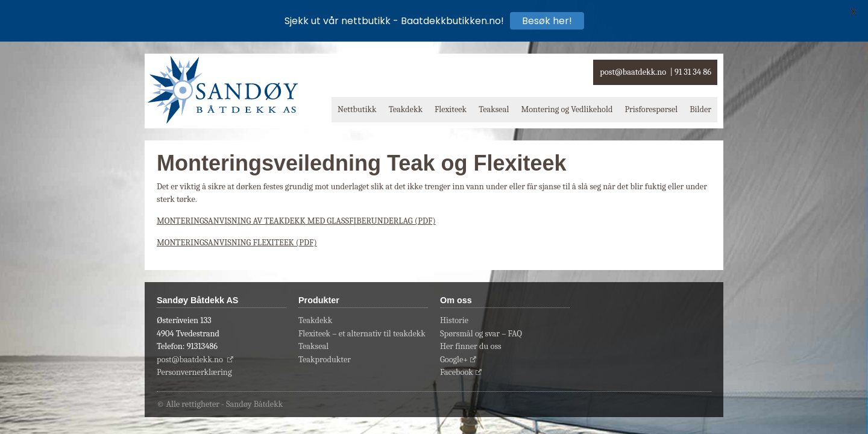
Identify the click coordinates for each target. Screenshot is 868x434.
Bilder (700, 109)
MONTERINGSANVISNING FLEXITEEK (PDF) (237, 243)
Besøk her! (547, 21)
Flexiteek (451, 109)
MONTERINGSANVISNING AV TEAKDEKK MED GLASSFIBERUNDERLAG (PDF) (296, 221)
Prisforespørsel (651, 109)
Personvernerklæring (194, 372)
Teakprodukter (325, 360)
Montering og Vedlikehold (567, 109)
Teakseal (494, 109)
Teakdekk (406, 109)
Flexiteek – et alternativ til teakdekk (362, 334)
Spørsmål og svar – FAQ (481, 334)
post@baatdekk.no (633, 72)
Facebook (457, 372)
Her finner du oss (471, 346)
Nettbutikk (357, 109)
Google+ (454, 360)
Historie (454, 320)
